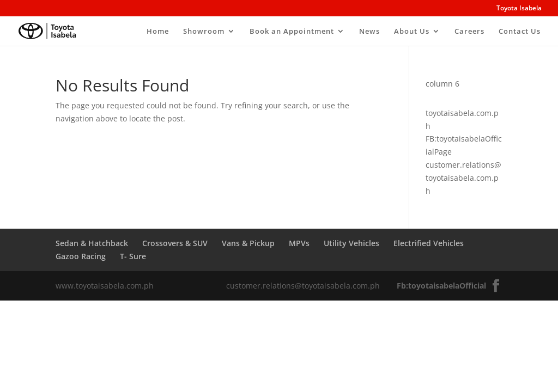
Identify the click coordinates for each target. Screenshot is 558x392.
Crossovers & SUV (175, 243)
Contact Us (520, 32)
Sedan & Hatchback (92, 243)
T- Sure (133, 256)
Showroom (204, 32)
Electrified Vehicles (429, 243)
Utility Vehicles (351, 243)
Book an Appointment (292, 32)
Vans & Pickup (248, 243)
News (369, 32)
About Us (412, 32)
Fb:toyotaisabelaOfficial (441, 286)
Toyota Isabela (519, 9)
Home (158, 32)
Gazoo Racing (81, 256)
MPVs (299, 243)
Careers (469, 32)
